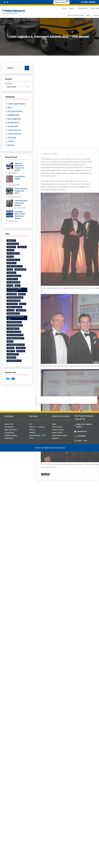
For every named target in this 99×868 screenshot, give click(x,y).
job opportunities (15, 111)
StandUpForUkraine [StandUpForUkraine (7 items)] (15, 338)
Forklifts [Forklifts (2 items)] (11, 263)
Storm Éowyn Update (20, 178)
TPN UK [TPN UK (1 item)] (21, 351)
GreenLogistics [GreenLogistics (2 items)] (14, 276)
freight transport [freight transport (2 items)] (15, 266)
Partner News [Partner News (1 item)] (13, 313)
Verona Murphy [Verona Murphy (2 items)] (14, 361)
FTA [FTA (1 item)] (10, 269)
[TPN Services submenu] (88, 8)
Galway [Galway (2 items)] (11, 273)
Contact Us (9, 433)
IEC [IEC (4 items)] (10, 286)
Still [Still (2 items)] (10, 341)
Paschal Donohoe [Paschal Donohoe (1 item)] (15, 325)
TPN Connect (57, 427)
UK (30, 424)
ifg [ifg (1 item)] (18, 286)
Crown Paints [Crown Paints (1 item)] (13, 253)
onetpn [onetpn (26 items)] (21, 310)
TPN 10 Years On (15, 130)
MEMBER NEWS (14, 115)
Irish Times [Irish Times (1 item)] (12, 304)
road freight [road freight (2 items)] (13, 329)
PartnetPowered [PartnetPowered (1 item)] (14, 322)
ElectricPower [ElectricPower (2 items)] (13, 260)
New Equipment (14, 119)
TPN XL (32, 430)
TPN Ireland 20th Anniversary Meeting (21, 203)
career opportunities (17, 104)
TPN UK (11, 141)
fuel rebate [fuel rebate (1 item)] (20, 269)
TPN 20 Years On (15, 134)
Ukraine (11, 145)
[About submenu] (75, 8)
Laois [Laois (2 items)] (11, 310)
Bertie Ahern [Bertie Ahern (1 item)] (13, 244)
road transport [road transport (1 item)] (14, 332)
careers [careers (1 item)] (11, 247)
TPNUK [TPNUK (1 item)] (11, 351)
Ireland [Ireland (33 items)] (12, 294)
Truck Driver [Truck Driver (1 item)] (13, 354)
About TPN (9, 424)
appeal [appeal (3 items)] (11, 241)
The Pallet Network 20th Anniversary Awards (20, 215)
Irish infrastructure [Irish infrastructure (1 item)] (15, 297)
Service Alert (13, 126)
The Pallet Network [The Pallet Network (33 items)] (16, 345)
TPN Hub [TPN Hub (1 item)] (21, 348)
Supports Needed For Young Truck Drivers (19, 167)
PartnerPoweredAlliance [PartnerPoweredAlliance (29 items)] (16, 318)
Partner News (13, 123)
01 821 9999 (81, 436)
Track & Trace (58, 430)
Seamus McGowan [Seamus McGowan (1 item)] (15, 335)
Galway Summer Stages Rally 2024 (21, 191)
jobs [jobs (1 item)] (23, 304)
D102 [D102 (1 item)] (10, 257)
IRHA (10, 108)
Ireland (32, 433)
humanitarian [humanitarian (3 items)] (13, 282)
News (54, 424)
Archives (9, 84)
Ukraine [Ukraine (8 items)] (11, 357)
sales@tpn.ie (82, 431)
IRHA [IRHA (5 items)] (22, 294)
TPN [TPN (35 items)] (10, 348)
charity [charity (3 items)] (22, 247)
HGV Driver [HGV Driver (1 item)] (12, 279)
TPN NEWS (12, 138)
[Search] (27, 68)
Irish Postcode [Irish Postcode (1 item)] (13, 301)
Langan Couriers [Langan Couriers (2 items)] (14, 307)
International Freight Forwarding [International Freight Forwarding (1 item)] (14, 290)
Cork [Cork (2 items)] (10, 250)
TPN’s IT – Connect (37, 427)
